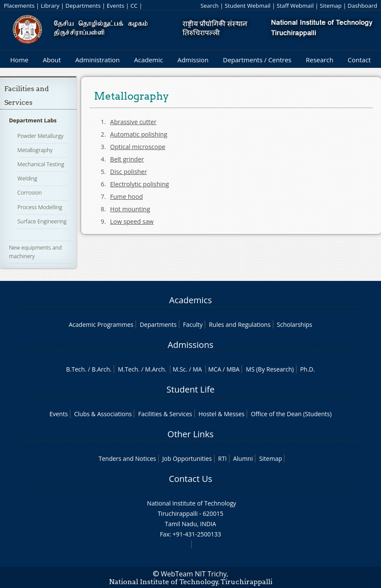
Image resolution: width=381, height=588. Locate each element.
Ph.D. (307, 369)
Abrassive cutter (133, 122)
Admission (193, 60)
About (52, 60)
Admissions (190, 345)
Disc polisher (129, 172)
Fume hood (127, 197)
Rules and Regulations (240, 324)
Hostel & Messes (221, 414)
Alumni (243, 459)
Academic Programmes (101, 324)
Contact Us (190, 479)
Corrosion (30, 192)
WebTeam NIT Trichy (194, 574)
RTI (222, 459)
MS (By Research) (270, 369)
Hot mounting (130, 209)
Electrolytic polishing (140, 184)
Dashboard (362, 6)
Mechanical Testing (41, 164)
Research (320, 60)
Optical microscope (138, 147)
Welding (27, 178)
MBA (233, 369)
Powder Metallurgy (41, 136)
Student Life (190, 389)
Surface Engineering (42, 221)
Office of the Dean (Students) (291, 414)
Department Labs (33, 120)
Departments (83, 6)
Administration (97, 60)
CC (134, 6)
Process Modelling (40, 207)
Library (50, 6)
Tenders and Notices (127, 459)
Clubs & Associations (103, 414)
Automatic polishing (139, 134)
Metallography (35, 150)
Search (209, 6)
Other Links (190, 434)
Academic (148, 60)
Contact (359, 60)
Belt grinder (127, 159)
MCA (215, 369)
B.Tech (76, 369)
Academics (190, 300)
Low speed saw (132, 221)
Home (19, 60)
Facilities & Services (165, 414)
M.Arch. (156, 369)
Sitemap (331, 6)
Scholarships (294, 324)
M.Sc (179, 369)
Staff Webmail (295, 6)
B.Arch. (102, 369)
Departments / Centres (257, 60)
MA (197, 369)
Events (116, 6)
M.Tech (128, 369)
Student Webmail (248, 6)
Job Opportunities (187, 459)
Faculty (193, 324)
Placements (19, 6)
